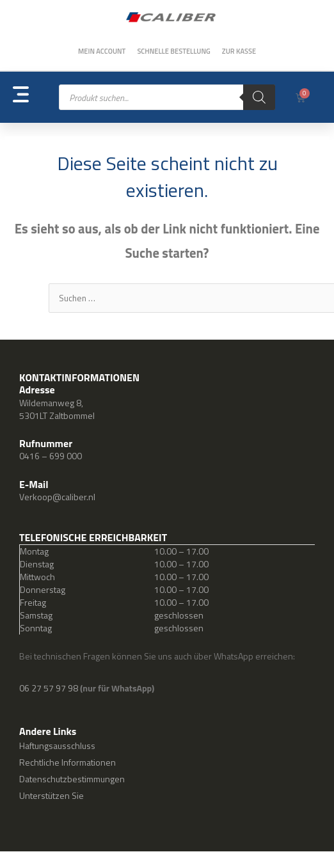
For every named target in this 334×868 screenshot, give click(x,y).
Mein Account (102, 51)
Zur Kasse (239, 51)
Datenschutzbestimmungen (72, 779)
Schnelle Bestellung (173, 51)
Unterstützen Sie (52, 795)
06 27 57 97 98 (50, 688)
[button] (36, 98)
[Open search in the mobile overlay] (167, 97)
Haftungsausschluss (57, 746)
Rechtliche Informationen (68, 762)
